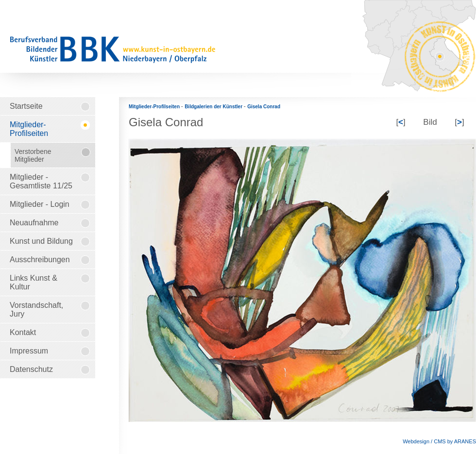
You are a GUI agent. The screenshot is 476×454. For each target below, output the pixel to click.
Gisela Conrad (264, 107)
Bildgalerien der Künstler (214, 107)
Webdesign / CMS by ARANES (439, 441)
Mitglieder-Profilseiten (155, 107)
